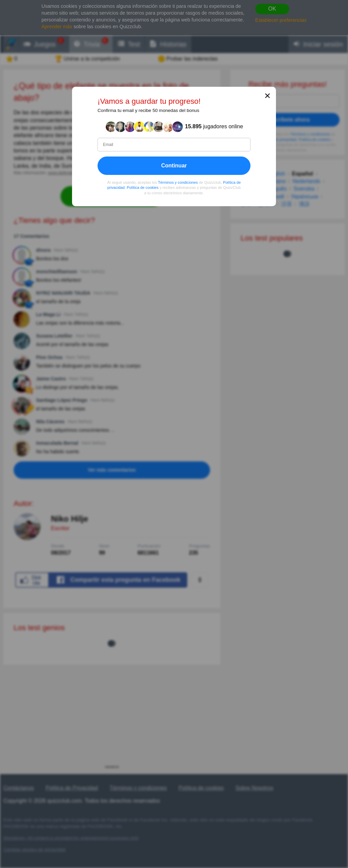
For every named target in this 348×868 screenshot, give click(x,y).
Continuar (174, 166)
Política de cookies (143, 188)
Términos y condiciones (178, 182)
